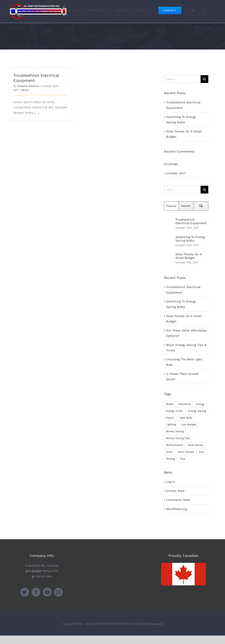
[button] (205, 10)
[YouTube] (47, 601)
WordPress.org (177, 509)
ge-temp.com (42, 585)
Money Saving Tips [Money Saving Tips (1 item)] (178, 438)
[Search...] (182, 79)
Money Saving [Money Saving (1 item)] (175, 431)
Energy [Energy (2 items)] (200, 404)
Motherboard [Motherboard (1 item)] (174, 445)
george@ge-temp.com (42, 579)
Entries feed (175, 491)
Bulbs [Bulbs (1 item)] (170, 404)
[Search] (204, 79)
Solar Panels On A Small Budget (189, 256)
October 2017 (176, 173)
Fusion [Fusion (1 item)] (170, 418)
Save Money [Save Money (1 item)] (196, 445)
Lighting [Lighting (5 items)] (171, 424)
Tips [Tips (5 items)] (183, 459)
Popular (171, 206)
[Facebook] (36, 601)
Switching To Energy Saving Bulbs (190, 239)
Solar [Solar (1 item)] (169, 452)
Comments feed (178, 500)
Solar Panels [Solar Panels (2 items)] (186, 452)
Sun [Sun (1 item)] (201, 452)
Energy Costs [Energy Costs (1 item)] (174, 411)
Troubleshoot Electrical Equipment (191, 221)
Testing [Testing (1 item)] (170, 459)
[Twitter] (25, 601)
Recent (186, 206)
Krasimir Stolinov (28, 86)
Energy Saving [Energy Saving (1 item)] (197, 411)
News (25, 90)
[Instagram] (58, 601)
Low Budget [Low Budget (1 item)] (189, 424)
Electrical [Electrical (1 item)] (185, 404)
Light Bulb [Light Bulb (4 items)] (186, 418)
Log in (171, 482)
